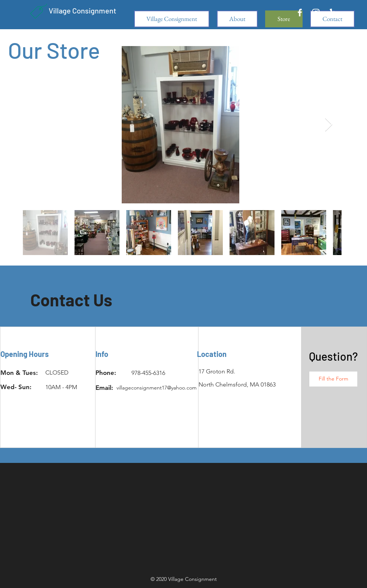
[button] (333, 379)
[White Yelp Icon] (332, 13)
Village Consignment (82, 10)
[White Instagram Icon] (316, 13)
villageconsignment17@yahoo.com (157, 388)
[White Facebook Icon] (300, 13)
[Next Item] (329, 125)
